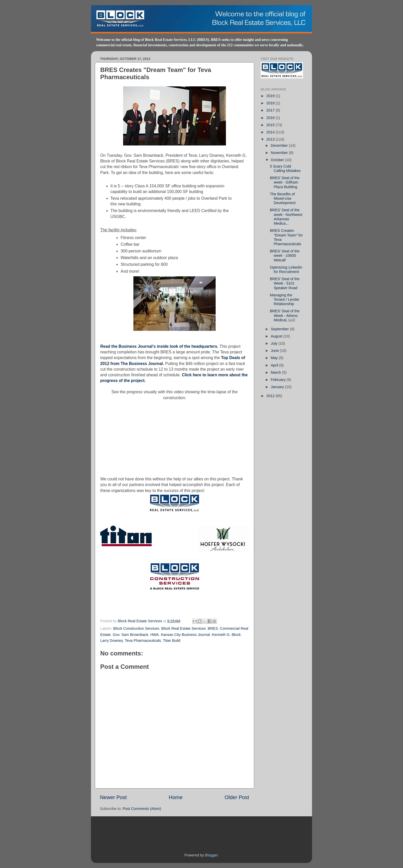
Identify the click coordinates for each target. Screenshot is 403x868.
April (275, 365)
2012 (271, 396)
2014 (271, 132)
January (278, 387)
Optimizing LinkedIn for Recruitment (286, 269)
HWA (155, 635)
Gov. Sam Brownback (131, 635)
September (280, 329)
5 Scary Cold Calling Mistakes (285, 168)
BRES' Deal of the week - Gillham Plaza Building (285, 182)
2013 (271, 139)
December (280, 145)
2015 (271, 125)
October (278, 160)
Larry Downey (112, 641)
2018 (271, 103)
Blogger (211, 855)
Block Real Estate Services (140, 621)
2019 (271, 96)
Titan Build (172, 641)
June (275, 351)
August (277, 336)
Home (176, 797)
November (280, 153)
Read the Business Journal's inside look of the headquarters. (159, 346)
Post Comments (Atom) (142, 809)
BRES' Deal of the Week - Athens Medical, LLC (285, 316)
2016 (271, 118)
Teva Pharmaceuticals (143, 641)
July (275, 343)
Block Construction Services (136, 628)
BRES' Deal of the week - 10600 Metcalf (285, 256)
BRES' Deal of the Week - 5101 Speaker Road (285, 283)
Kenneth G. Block (226, 635)
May (275, 358)
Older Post (237, 797)
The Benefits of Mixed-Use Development (283, 199)
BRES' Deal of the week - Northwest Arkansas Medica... (286, 217)
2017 (271, 110)
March (277, 372)
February (279, 380)
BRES (213, 628)
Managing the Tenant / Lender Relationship (285, 300)
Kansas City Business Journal (185, 635)
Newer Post (113, 797)
